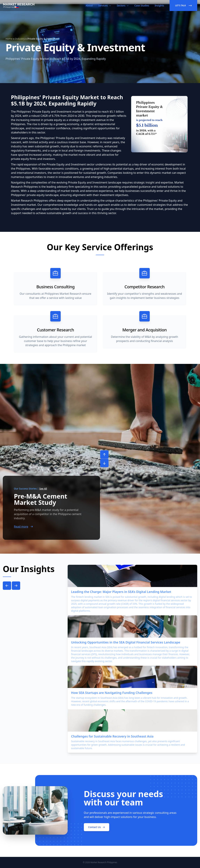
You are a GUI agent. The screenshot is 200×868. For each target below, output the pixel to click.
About (89, 5)
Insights (159, 5)
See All (43, 489)
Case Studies (142, 5)
